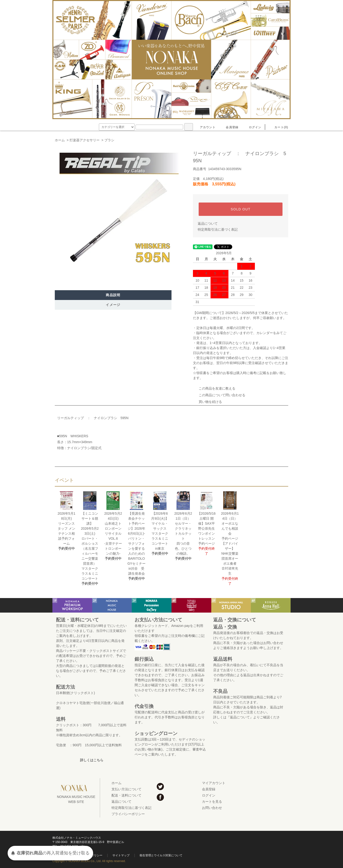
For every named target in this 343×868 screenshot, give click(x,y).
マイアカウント (214, 783)
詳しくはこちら (92, 760)
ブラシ (109, 140)
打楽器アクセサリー (85, 140)
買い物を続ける (207, 402)
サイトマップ (121, 855)
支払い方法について (126, 789)
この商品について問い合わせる (219, 395)
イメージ (113, 305)
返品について (208, 223)
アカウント (205, 127)
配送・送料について (126, 795)
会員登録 (229, 127)
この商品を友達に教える (214, 388)
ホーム (60, 140)
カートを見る (212, 802)
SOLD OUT (241, 209)
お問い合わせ (212, 808)
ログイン (252, 127)
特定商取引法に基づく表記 (218, 229)
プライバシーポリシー (128, 814)
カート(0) (278, 127)
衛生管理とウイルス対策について (161, 855)
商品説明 (113, 295)
